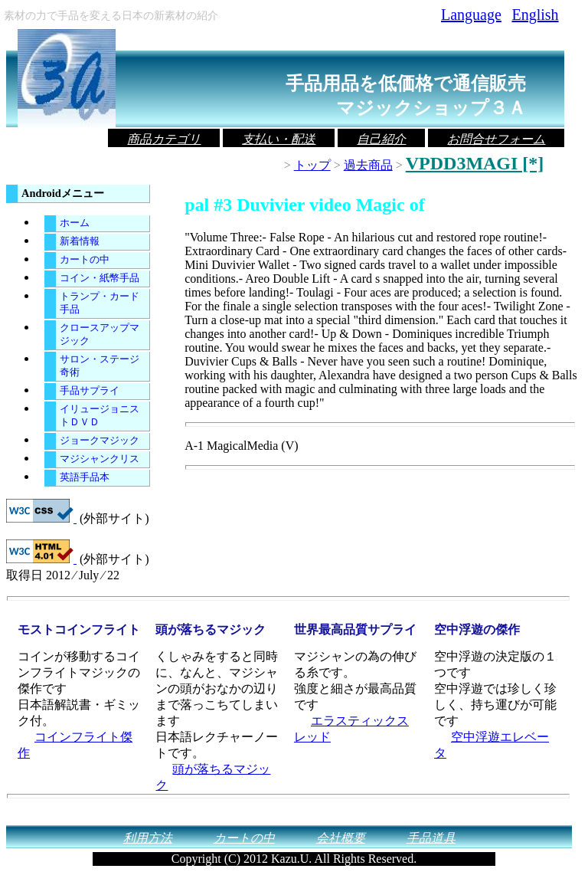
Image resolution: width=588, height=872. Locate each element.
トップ (312, 165)
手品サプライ (90, 391)
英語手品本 (85, 477)
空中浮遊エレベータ (492, 745)
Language (470, 15)
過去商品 (368, 165)
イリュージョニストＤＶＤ (100, 416)
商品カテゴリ (164, 139)
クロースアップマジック (100, 334)
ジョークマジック (100, 441)
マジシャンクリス (100, 459)
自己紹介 (381, 139)
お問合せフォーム (496, 139)
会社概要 (341, 838)
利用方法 (148, 838)
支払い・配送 (279, 139)
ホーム (75, 223)
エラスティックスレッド (351, 729)
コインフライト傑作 (75, 745)
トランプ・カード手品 (100, 303)
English (535, 15)
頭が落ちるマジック (213, 777)
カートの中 (85, 260)
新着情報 (80, 241)
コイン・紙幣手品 (100, 278)
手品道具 (431, 838)
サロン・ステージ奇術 (100, 366)
